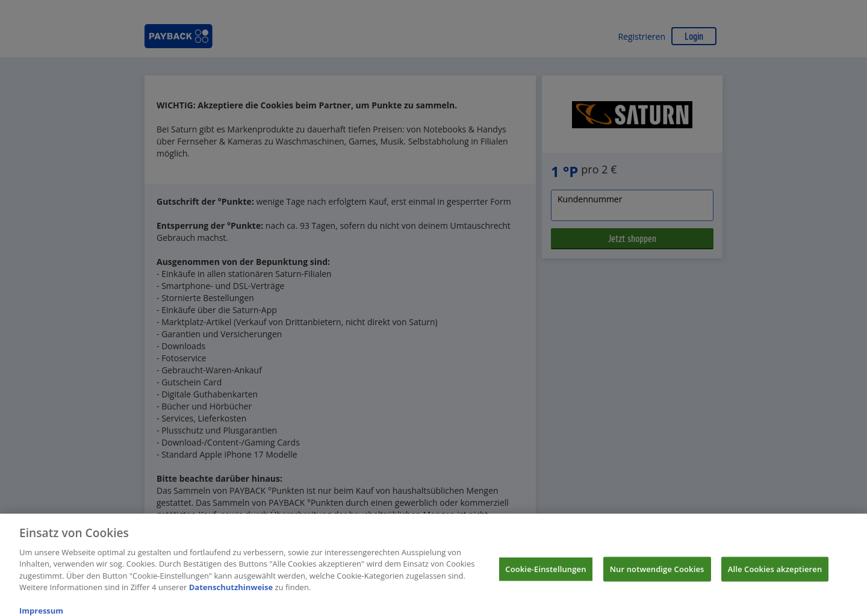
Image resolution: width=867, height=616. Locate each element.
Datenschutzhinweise (231, 593)
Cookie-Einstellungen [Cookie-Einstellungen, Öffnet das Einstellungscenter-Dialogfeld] (545, 574)
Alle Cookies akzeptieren (775, 574)
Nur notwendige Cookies (657, 574)
